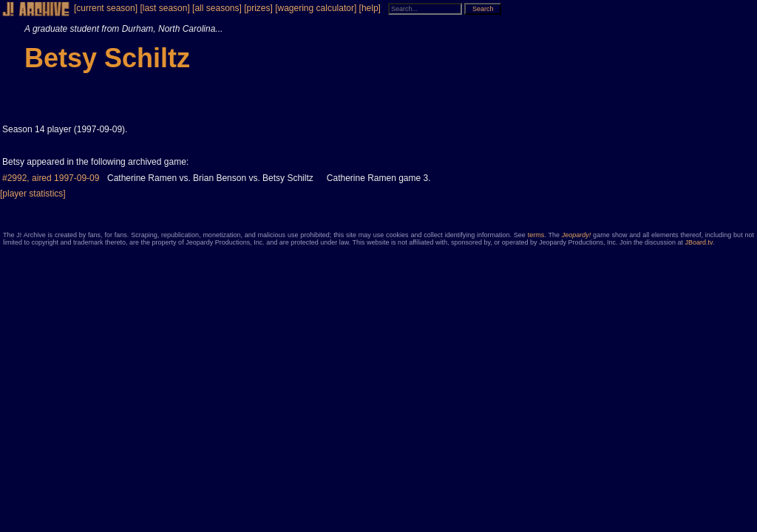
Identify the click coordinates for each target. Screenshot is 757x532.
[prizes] (258, 8)
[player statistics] (33, 194)
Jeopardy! (577, 235)
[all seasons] (217, 8)
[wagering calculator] (316, 8)
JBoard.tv (699, 242)
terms (536, 235)
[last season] (164, 8)
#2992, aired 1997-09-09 (51, 178)
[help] (370, 8)
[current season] (106, 8)
